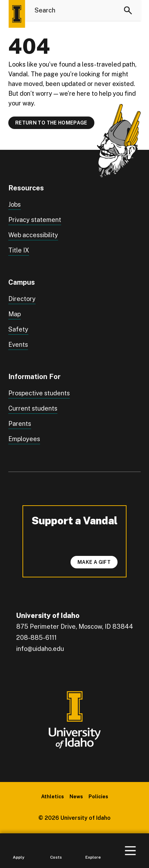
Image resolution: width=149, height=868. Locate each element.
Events (18, 345)
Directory (22, 299)
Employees (24, 439)
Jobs (15, 204)
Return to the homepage (51, 123)
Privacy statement (35, 220)
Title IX (19, 250)
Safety (18, 329)
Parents (20, 424)
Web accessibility (33, 235)
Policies (98, 797)
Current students (33, 408)
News (76, 797)
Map (15, 314)
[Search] (128, 10)
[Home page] (17, 14)
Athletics (53, 797)
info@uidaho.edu (40, 649)
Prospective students (39, 393)
